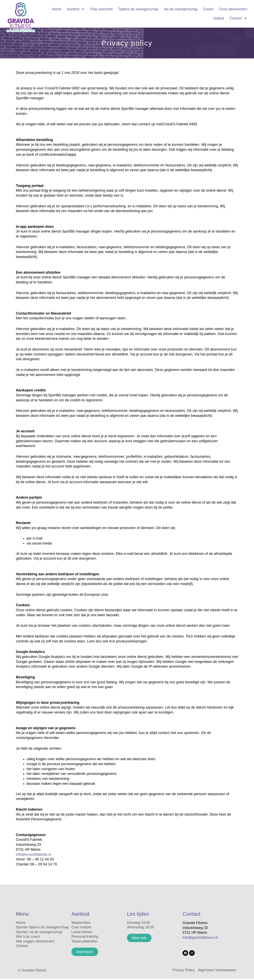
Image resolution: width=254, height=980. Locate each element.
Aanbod (76, 9)
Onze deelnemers (233, 9)
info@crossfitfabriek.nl (33, 854)
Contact (238, 18)
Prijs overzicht (101, 9)
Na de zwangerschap (181, 9)
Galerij (219, 18)
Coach (208, 9)
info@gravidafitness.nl (200, 938)
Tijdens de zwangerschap (138, 9)
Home (57, 9)
